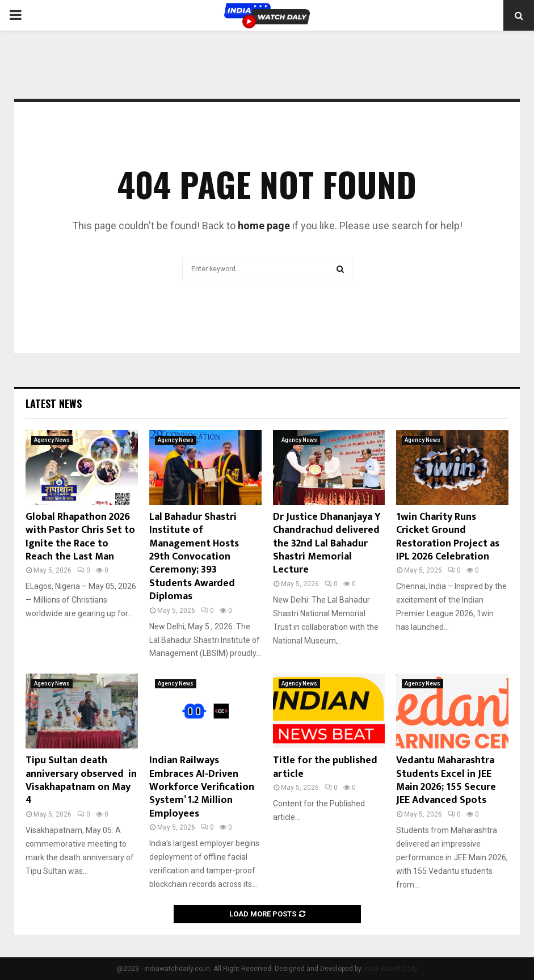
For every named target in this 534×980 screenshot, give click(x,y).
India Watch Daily (390, 969)
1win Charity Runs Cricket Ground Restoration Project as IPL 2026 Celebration (448, 537)
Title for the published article (325, 767)
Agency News (52, 440)
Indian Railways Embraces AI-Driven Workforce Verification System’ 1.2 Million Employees (202, 787)
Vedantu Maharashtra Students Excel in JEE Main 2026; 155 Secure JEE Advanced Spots (446, 780)
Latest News (54, 403)
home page (264, 226)
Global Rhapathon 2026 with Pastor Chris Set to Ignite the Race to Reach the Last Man (80, 537)
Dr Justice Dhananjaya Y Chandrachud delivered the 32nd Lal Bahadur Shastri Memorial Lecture (327, 544)
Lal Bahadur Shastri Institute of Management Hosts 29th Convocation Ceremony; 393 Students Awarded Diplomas (194, 557)
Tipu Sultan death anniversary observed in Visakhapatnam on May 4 (81, 780)
